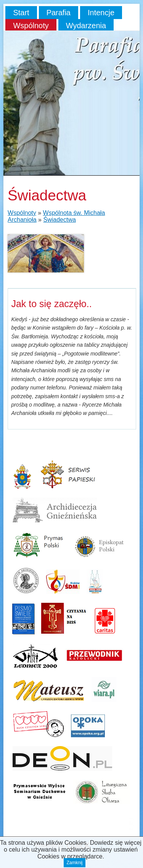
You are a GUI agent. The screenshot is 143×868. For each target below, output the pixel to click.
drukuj (131, 827)
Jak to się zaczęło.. (51, 304)
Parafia (59, 13)
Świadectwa (59, 220)
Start (21, 13)
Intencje (101, 13)
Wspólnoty (31, 26)
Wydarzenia (86, 26)
